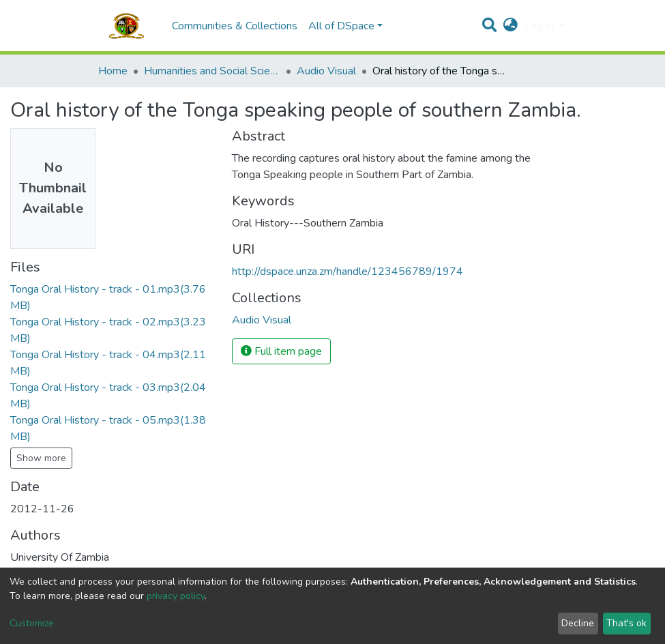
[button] (511, 26)
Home (113, 71)
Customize (32, 623)
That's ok (626, 623)
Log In (541, 26)
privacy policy (176, 596)
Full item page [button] (281, 351)
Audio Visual (326, 71)
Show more (41, 458)
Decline (578, 623)
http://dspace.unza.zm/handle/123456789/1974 (348, 272)
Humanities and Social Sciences (212, 71)
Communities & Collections (235, 26)
